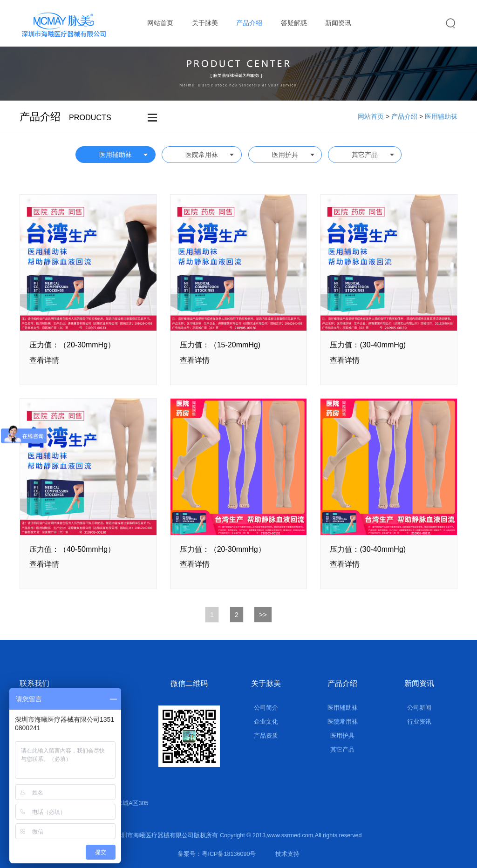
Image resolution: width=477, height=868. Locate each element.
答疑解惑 (294, 23)
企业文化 (266, 722)
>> (263, 615)
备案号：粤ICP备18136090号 (217, 854)
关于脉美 (205, 23)
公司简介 (266, 708)
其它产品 (365, 155)
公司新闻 (419, 708)
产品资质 (266, 736)
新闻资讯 (338, 23)
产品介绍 (249, 23)
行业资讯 (419, 722)
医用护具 (285, 155)
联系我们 (160, 69)
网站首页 (160, 23)
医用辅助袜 (441, 116)
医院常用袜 (202, 155)
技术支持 (287, 854)
